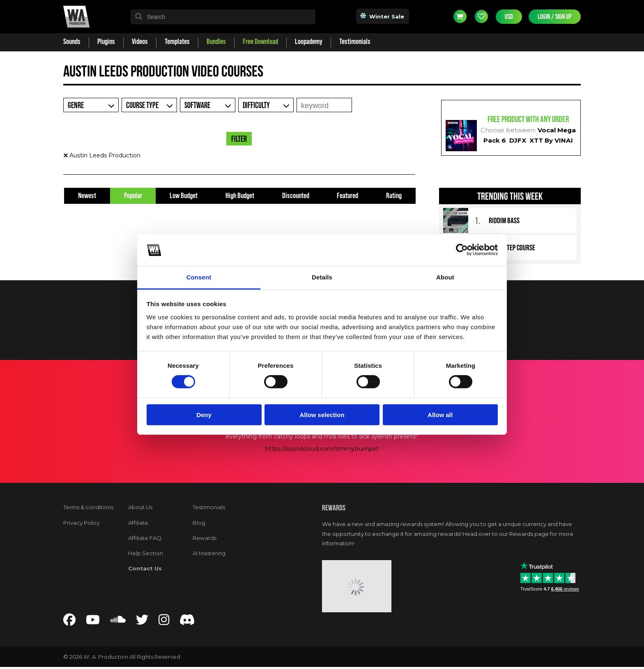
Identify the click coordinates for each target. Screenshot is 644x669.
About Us (140, 507)
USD (509, 17)
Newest (87, 196)
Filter (239, 139)
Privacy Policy (82, 523)
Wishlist (481, 16)
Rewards (205, 538)
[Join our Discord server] (187, 622)
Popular (133, 196)
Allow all (440, 414)
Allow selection (322, 414)
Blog (199, 523)
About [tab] (445, 277)
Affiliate (138, 523)
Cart (460, 16)
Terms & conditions (88, 507)
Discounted (296, 196)
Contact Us (145, 568)
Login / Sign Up (555, 17)
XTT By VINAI (551, 140)
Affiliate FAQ (145, 538)
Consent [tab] (199, 277)
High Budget (240, 196)
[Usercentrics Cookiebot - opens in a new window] (462, 250)
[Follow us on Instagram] (164, 622)
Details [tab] (322, 277)
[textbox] (223, 17)
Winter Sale (383, 16)
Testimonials (209, 507)
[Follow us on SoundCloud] (118, 622)
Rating (394, 196)
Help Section (146, 553)
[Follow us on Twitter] (142, 622)
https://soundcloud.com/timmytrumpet (322, 449)
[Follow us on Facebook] (69, 622)
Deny (204, 414)
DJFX (518, 140)
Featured (347, 196)
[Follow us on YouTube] (93, 622)
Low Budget (184, 196)
